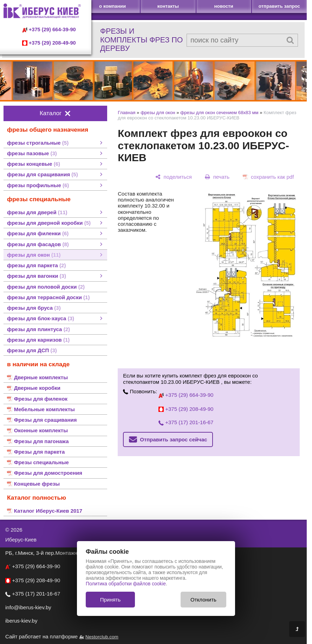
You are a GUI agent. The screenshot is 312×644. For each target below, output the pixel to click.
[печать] (217, 177)
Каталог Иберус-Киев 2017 (48, 511)
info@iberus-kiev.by (28, 607)
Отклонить (203, 600)
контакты (168, 6)
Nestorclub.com (102, 637)
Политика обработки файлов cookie (126, 584)
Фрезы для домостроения (48, 473)
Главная (126, 113)
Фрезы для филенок (41, 399)
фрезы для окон (158, 113)
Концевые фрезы (37, 484)
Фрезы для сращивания (45, 420)
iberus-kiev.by (21, 621)
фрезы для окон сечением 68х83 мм (219, 113)
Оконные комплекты (41, 430)
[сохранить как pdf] (268, 177)
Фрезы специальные (41, 462)
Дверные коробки (37, 388)
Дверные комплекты (41, 377)
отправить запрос (279, 6)
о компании (112, 6)
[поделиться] (174, 177)
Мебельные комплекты (44, 409)
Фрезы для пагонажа (41, 441)
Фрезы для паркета (40, 452)
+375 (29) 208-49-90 (49, 43)
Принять (110, 600)
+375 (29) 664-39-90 (49, 29)
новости (223, 6)
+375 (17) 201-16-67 (186, 422)
